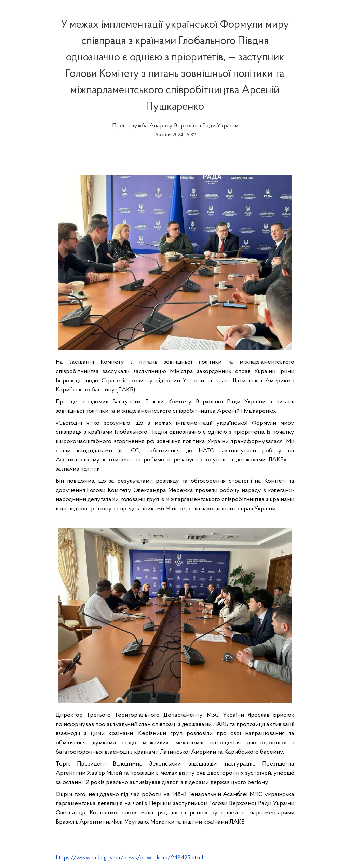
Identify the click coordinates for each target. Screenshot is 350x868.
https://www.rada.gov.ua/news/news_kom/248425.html (130, 858)
